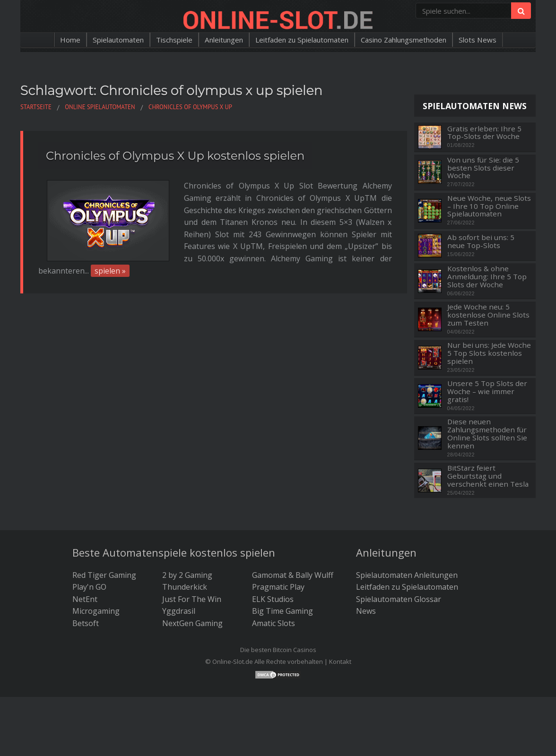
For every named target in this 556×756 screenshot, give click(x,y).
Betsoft (86, 623)
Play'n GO (89, 587)
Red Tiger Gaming (104, 575)
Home (53, 40)
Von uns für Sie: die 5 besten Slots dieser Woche (483, 168)
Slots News (494, 40)
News (366, 611)
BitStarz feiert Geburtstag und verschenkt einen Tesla (488, 476)
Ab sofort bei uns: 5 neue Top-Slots (481, 241)
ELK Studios (273, 599)
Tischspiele (164, 40)
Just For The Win (192, 599)
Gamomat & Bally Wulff (293, 575)
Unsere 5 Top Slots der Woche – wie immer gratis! (487, 391)
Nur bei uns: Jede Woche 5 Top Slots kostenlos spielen (489, 353)
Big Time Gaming (282, 611)
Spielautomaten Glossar (399, 599)
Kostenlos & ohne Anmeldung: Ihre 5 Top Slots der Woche (487, 276)
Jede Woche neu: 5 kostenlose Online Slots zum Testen (488, 315)
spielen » (110, 247)
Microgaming (96, 611)
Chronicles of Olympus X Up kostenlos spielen (175, 156)
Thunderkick (185, 587)
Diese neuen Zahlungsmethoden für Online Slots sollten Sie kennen (487, 434)
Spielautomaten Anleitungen (407, 575)
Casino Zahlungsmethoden (414, 40)
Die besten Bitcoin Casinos (278, 650)
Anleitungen (218, 40)
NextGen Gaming (192, 623)
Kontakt (340, 661)
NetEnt (85, 599)
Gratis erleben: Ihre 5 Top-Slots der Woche (484, 133)
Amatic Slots (274, 623)
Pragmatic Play (278, 587)
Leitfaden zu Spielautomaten (303, 40)
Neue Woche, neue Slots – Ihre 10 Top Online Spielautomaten (489, 206)
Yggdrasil (179, 611)
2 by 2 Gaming (187, 575)
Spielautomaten (104, 40)
